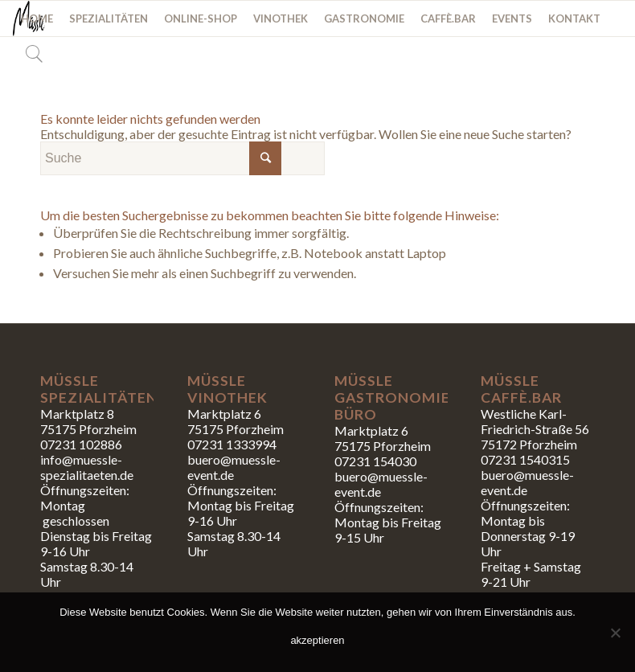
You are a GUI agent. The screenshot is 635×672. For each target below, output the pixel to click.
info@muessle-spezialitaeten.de (87, 467)
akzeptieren (317, 640)
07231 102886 (81, 444)
